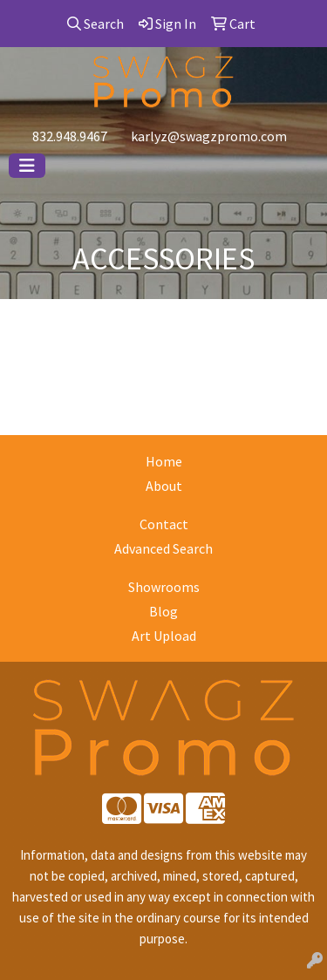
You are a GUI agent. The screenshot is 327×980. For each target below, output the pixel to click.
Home (164, 461)
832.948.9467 (70, 136)
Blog (163, 611)
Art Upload (164, 636)
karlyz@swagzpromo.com (209, 136)
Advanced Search (163, 548)
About (164, 486)
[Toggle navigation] (27, 166)
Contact (164, 524)
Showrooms (164, 587)
